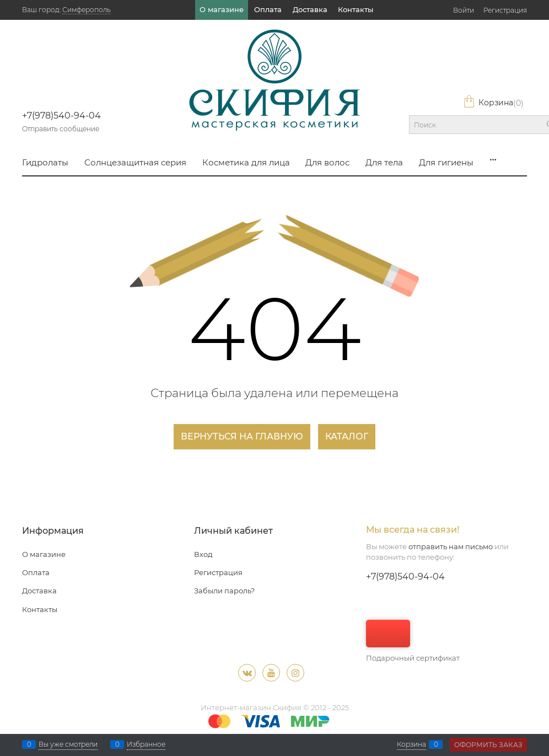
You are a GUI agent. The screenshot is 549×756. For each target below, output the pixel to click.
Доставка (310, 9)
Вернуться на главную (242, 436)
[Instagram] (295, 673)
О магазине (222, 9)
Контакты (356, 9)
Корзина (493, 103)
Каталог (347, 436)
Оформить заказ (488, 745)
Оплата (268, 9)
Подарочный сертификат (413, 641)
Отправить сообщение (61, 129)
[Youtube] (271, 673)
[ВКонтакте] (247, 673)
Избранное (146, 744)
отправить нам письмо (451, 546)
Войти (464, 10)
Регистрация (505, 10)
